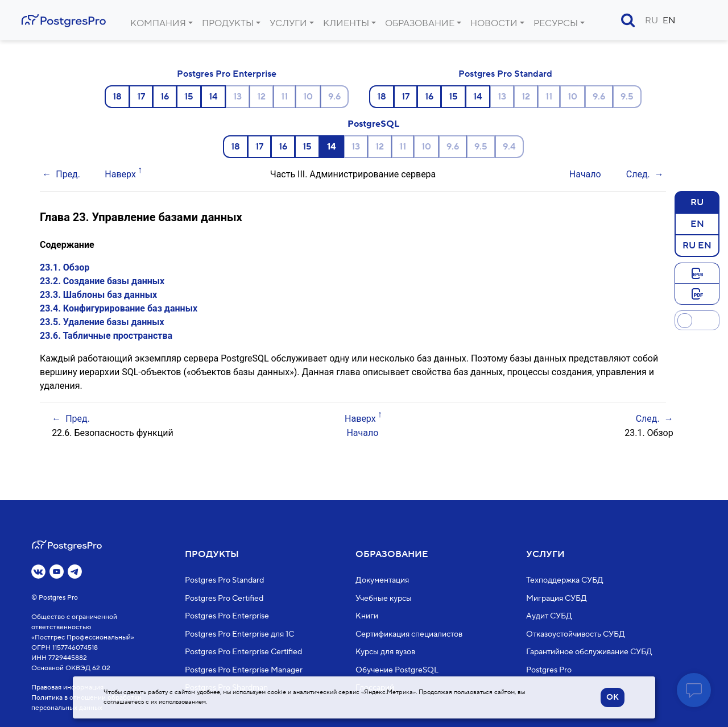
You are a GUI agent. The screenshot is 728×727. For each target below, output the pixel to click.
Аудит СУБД (549, 616)
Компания (158, 23)
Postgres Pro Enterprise (227, 74)
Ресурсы (556, 23)
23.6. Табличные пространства (106, 336)
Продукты (228, 23)
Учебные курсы (384, 598)
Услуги (288, 23)
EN (669, 20)
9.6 (334, 97)
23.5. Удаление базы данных (102, 322)
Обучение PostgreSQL (397, 670)
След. (638, 174)
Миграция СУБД (557, 598)
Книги (367, 616)
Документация (382, 580)
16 (165, 97)
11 (284, 97)
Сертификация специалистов (409, 634)
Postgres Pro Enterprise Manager (244, 670)
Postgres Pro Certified (224, 598)
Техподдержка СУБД (565, 580)
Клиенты (346, 23)
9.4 (509, 147)
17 (141, 97)
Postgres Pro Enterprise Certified (243, 652)
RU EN (697, 245)
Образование (420, 23)
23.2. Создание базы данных (102, 281)
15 (189, 97)
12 (261, 97)
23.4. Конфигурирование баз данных (119, 308)
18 (117, 97)
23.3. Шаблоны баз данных (98, 295)
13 (237, 97)
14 (213, 97)
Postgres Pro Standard (505, 74)
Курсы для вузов (385, 652)
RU (652, 20)
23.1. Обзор (65, 267)
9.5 (627, 97)
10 (308, 97)
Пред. (68, 174)
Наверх (120, 174)
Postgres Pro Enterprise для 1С (239, 634)
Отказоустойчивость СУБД (576, 634)
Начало (585, 174)
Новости (494, 23)
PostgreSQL (373, 124)
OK (613, 697)
